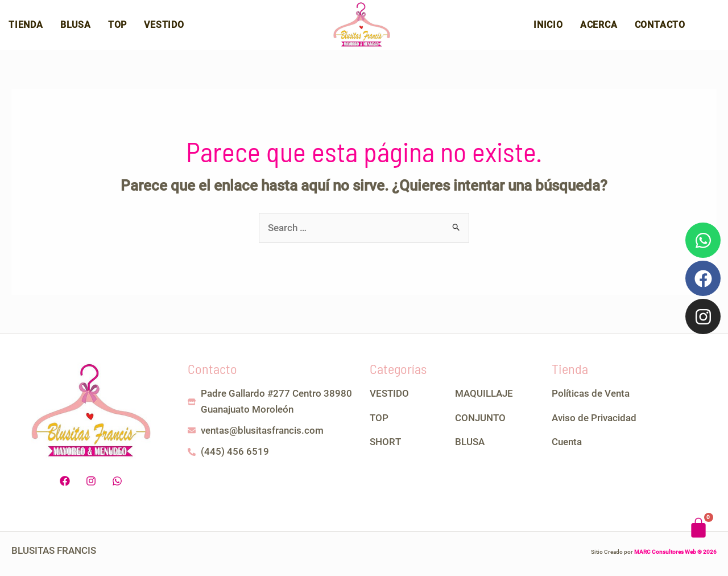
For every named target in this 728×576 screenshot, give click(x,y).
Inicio (548, 27)
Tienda (26, 27)
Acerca (599, 27)
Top (117, 27)
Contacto (660, 27)
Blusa (76, 27)
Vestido (164, 27)
